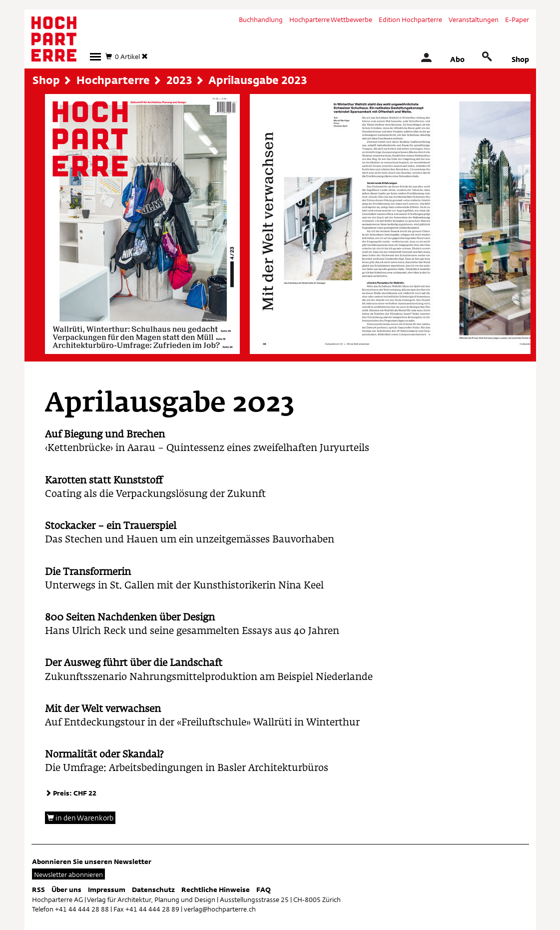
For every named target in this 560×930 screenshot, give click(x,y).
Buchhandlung (261, 19)
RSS (38, 889)
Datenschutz (153, 889)
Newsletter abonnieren (68, 874)
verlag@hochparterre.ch (220, 909)
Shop (520, 59)
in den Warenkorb (80, 818)
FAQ (264, 889)
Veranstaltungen (474, 19)
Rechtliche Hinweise (216, 889)
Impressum (107, 889)
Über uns (66, 889)
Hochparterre (113, 80)
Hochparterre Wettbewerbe (331, 19)
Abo (457, 59)
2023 (179, 80)
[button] (95, 57)
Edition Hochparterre (410, 19)
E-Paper (517, 19)
